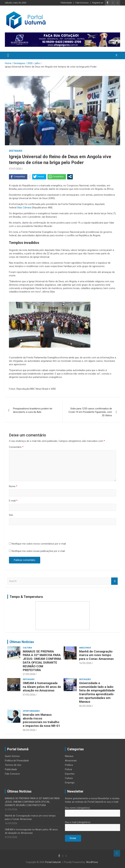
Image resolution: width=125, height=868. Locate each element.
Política (69, 765)
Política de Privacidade (17, 761)
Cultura (27, 648)
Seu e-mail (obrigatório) (93, 825)
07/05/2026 (29, 695)
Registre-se (98, 3)
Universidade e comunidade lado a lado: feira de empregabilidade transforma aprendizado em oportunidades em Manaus (97, 692)
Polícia (68, 769)
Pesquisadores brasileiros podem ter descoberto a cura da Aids (33, 410)
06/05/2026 (85, 706)
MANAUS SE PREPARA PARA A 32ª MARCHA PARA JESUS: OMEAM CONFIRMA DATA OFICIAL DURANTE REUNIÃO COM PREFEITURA (42, 661)
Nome (13, 486)
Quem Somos (12, 756)
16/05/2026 (85, 663)
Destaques (16, 151)
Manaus (69, 756)
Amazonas (85, 648)
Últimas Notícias (22, 642)
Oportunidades (31, 711)
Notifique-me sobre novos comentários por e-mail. (39, 544)
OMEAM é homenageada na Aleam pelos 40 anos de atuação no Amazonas (42, 687)
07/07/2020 (15, 169)
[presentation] (34, 534)
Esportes (70, 774)
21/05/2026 (29, 674)
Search (114, 581)
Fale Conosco (82, 3)
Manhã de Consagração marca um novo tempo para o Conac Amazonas (96, 655)
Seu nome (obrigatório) (93, 810)
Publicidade (66, 3)
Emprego (70, 783)
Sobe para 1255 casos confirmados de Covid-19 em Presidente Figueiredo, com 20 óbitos (90, 412)
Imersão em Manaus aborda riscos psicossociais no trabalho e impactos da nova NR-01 (41, 720)
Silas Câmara (24, 208)
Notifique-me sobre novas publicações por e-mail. (38, 551)
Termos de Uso (13, 765)
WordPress (92, 862)
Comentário (16, 447)
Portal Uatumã (53, 862)
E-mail (13, 501)
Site (11, 515)
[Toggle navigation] (8, 55)
